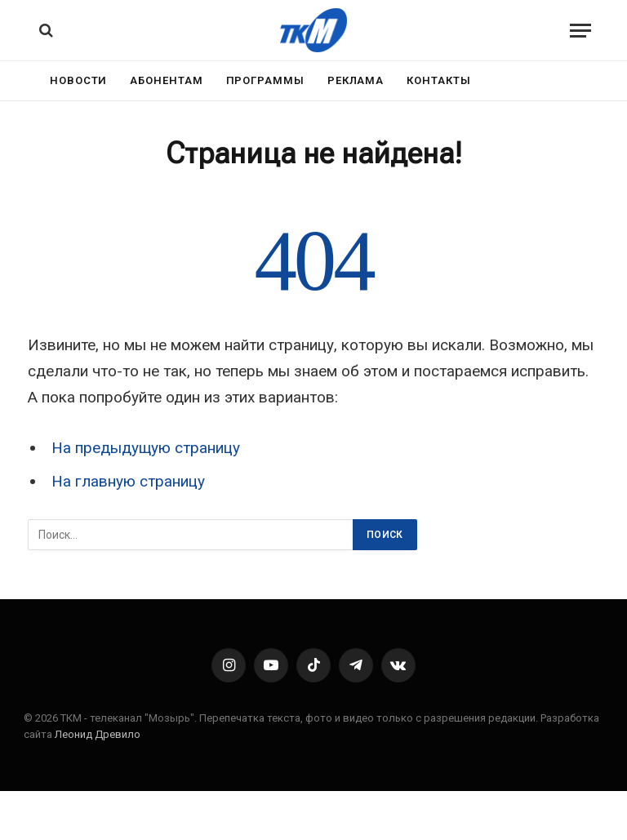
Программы (265, 80)
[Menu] (580, 31)
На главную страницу (128, 481)
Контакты (438, 80)
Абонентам (166, 80)
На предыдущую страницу (146, 448)
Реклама (356, 80)
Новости (78, 80)
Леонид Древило (98, 734)
